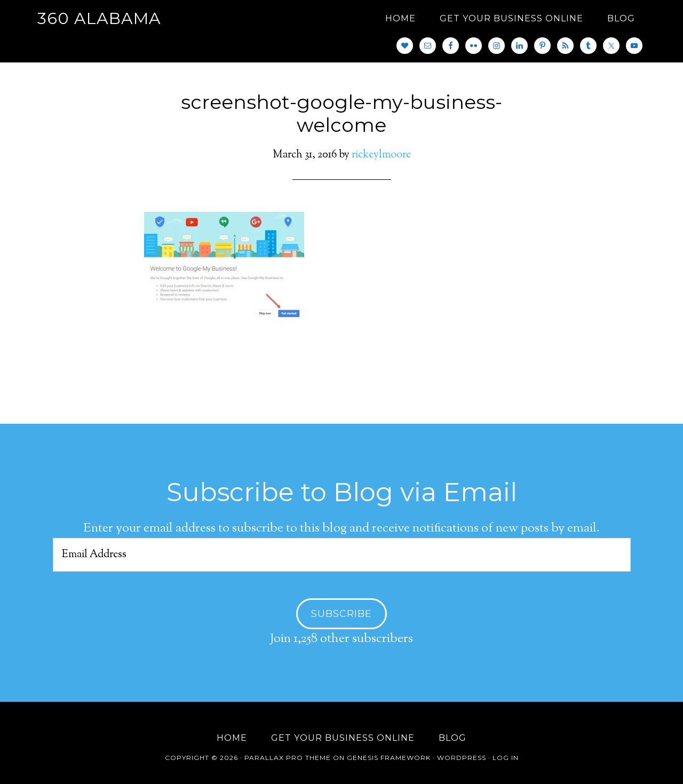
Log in (506, 758)
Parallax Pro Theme (288, 758)
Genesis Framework (389, 758)
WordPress (462, 758)
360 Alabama (99, 18)
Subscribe (341, 614)
